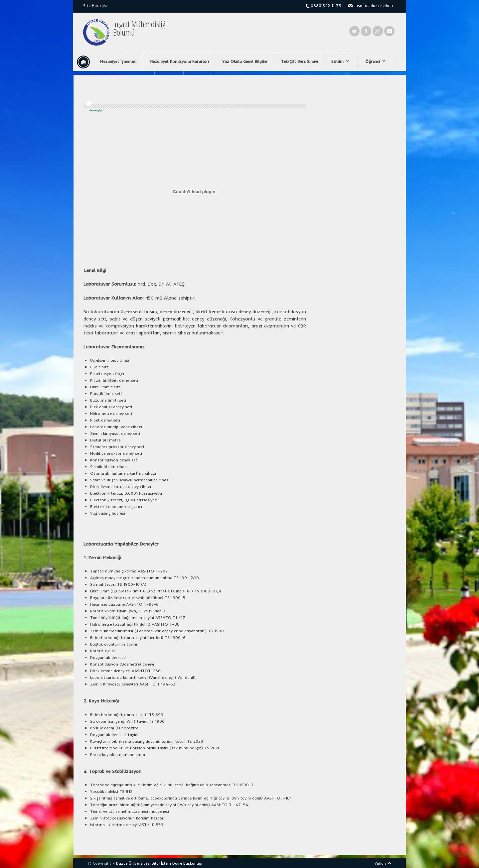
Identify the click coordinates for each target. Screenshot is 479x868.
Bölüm (339, 62)
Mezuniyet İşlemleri (118, 61)
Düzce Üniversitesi (133, 863)
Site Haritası (95, 5)
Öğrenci (374, 62)
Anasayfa (96, 110)
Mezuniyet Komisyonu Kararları (179, 61)
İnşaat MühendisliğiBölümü (140, 28)
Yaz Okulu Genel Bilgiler (245, 61)
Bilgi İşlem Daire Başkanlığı (177, 863)
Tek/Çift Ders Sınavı (300, 61)
